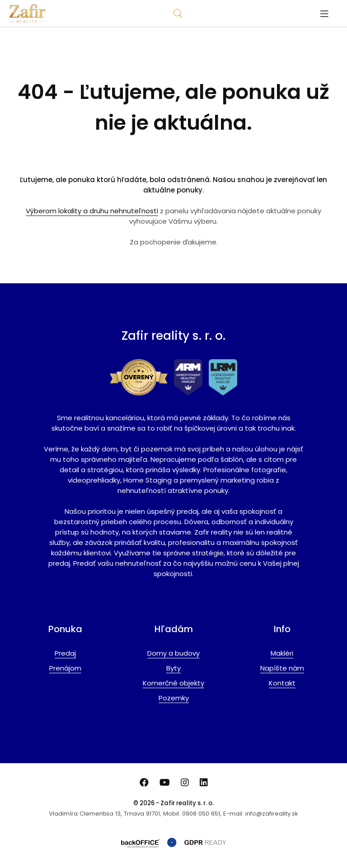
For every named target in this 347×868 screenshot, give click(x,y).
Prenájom (65, 668)
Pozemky (174, 698)
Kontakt (282, 683)
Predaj (65, 653)
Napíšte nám (282, 668)
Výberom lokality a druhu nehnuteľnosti (92, 211)
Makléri (282, 653)
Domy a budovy (173, 653)
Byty (173, 668)
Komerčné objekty (173, 683)
